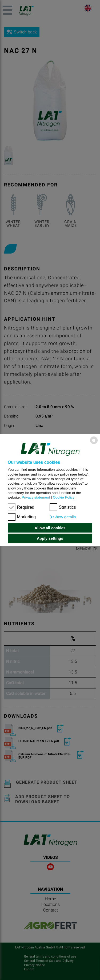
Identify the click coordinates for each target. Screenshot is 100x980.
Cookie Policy (64, 497)
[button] (63, 517)
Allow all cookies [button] (50, 528)
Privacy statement (36, 497)
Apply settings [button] (50, 538)
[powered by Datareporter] (94, 444)
